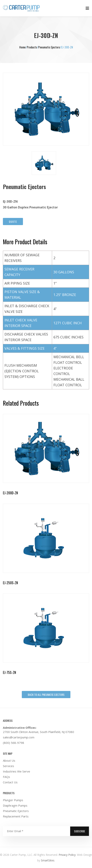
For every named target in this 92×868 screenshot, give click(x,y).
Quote (13, 222)
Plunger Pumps (13, 800)
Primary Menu (87, 8)
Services (8, 766)
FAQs (6, 777)
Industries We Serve (16, 771)
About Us (9, 760)
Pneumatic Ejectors (16, 811)
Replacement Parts (16, 816)
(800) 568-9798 (14, 743)
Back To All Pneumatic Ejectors (46, 695)
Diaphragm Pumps (15, 805)
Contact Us (10, 782)
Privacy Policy (67, 855)
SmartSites (47, 860)
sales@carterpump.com (19, 737)
